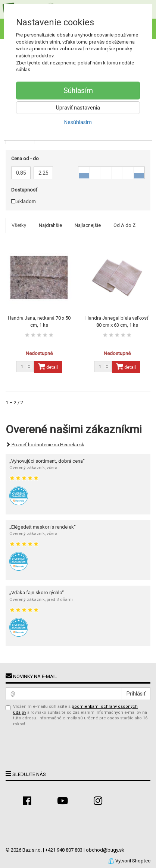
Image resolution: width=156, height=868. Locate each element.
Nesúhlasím (78, 122)
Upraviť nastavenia (78, 108)
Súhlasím (78, 91)
